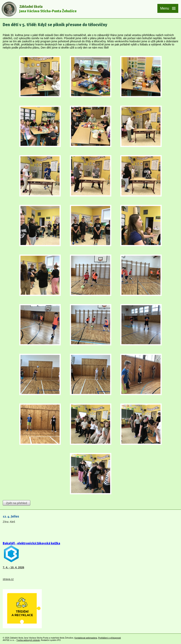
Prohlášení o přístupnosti (110, 638)
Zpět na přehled (16, 503)
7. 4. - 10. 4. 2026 (13, 567)
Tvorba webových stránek (28, 640)
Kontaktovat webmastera (86, 638)
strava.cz (8, 579)
